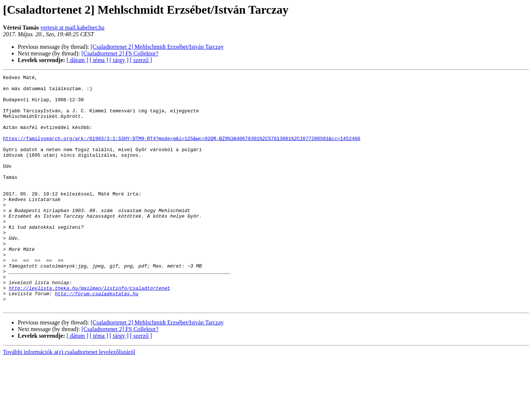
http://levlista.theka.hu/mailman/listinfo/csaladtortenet (90, 331)
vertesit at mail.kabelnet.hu (72, 28)
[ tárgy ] (119, 60)
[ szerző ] (141, 60)
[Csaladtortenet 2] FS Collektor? (120, 53)
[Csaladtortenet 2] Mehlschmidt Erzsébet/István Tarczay (157, 47)
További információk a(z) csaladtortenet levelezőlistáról (69, 399)
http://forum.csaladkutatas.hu (96, 338)
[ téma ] (99, 60)
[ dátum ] (77, 60)
